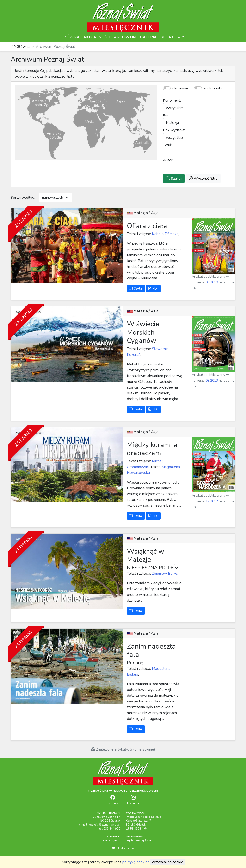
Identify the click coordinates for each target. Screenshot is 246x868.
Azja (155, 213)
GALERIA (148, 37)
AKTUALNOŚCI (97, 37)
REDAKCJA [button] (171, 37)
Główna (21, 47)
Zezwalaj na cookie (168, 862)
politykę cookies (136, 862)
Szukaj (174, 179)
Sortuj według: (23, 198)
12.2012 (212, 501)
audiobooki (213, 88)
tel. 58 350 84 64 (137, 829)
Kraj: (166, 115)
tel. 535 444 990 (110, 829)
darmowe (180, 88)
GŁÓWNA (71, 37)
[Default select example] (55, 198)
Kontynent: (172, 100)
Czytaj (136, 289)
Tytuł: (167, 145)
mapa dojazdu (112, 840)
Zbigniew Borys (164, 574)
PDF (153, 289)
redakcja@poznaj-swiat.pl (104, 825)
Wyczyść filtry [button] (203, 179)
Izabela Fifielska (165, 234)
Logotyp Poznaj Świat (139, 840)
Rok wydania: (174, 130)
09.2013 (212, 380)
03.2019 (212, 282)
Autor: (168, 160)
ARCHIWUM (125, 37)
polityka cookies (123, 848)
